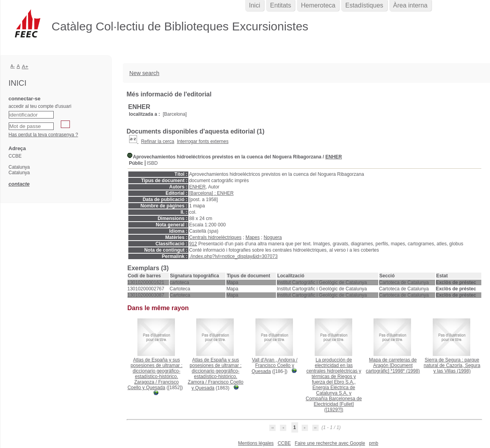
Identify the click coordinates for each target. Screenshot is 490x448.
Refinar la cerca (158, 141)
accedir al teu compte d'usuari (40, 106)
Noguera (273, 237)
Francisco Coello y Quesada (153, 385)
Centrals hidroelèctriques (215, 237)
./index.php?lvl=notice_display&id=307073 (233, 256)
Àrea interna (410, 5)
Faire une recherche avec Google (330, 443)
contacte (19, 184)
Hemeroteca (318, 5)
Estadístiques (364, 5)
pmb (374, 443)
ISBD (152, 163)
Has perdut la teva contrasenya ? (43, 135)
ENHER (334, 157)
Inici (255, 5)
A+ (25, 67)
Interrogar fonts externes (203, 141)
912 (193, 244)
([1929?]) (334, 385)
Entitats (281, 5)
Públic (136, 163)
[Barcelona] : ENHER (211, 193)
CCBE (284, 443)
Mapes (253, 237)
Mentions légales (256, 443)
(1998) (393, 365)
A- (13, 66)
